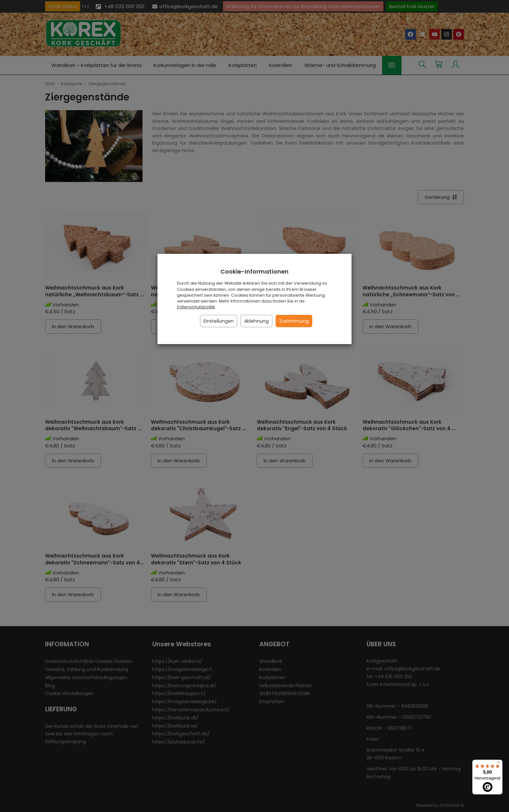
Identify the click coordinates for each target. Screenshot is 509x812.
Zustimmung (294, 321)
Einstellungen (219, 321)
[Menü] (499, 764)
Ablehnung (256, 321)
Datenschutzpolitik (196, 307)
